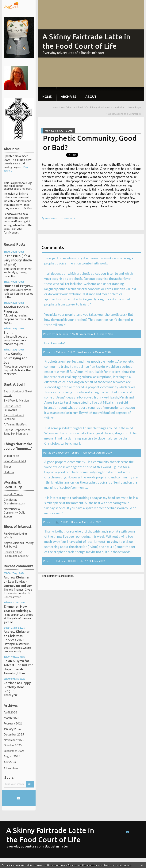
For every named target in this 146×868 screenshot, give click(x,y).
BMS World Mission (16, 400)
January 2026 (12, 729)
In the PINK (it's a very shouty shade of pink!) (18, 260)
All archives (11, 768)
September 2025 (14, 751)
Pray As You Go (13, 494)
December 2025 (14, 734)
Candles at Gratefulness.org (14, 501)
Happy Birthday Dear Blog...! (17, 687)
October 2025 (13, 745)
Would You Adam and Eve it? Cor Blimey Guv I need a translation (89, 107)
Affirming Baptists (15, 424)
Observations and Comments (124, 114)
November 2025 (14, 740)
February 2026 (13, 723)
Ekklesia (9, 472)
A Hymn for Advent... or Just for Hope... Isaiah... (18, 665)
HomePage (135, 107)
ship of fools (12, 456)
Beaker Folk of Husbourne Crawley (16, 554)
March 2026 (11, 718)
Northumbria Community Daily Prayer (14, 513)
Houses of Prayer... (18, 286)
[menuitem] (47, 94)
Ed (6, 661)
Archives (69, 97)
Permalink (49, 218)
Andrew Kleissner (17, 577)
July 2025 (10, 762)
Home (47, 97)
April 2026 (10, 712)
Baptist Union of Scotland (14, 417)
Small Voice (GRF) (15, 461)
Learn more (125, 865)
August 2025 (12, 756)
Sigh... (8, 332)
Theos (8, 466)
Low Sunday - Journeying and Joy (16, 358)
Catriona (10, 683)
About (91, 97)
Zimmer (9, 606)
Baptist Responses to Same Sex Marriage (17, 432)
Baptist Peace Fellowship (12, 408)
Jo (57, 522)
